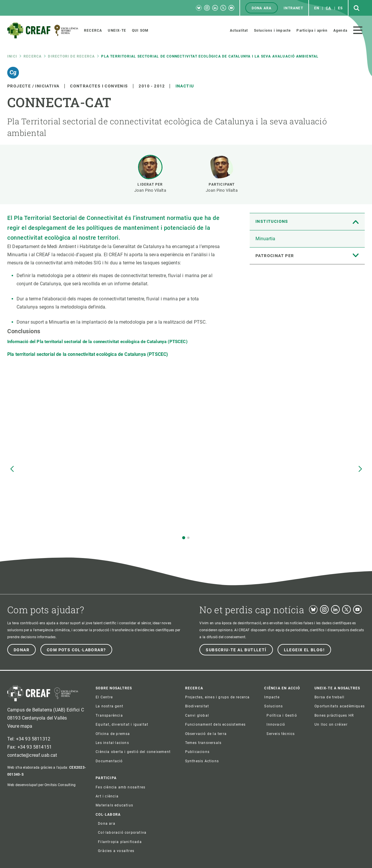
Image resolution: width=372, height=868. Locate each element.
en (317, 8)
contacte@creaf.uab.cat (32, 755)
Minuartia (265, 239)
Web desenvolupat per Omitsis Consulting (41, 785)
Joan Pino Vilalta (150, 190)
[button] (184, 538)
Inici (12, 56)
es (340, 8)
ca (328, 8)
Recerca (33, 56)
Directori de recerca (71, 56)
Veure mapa (20, 726)
